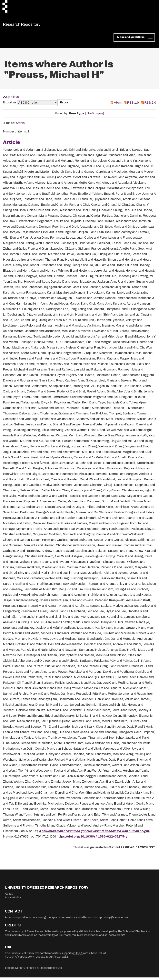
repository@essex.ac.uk (113, 920)
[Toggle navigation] (134, 40)
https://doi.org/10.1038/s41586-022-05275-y (92, 839)
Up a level (13, 99)
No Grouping (95, 116)
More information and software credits (101, 938)
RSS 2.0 (150, 105)
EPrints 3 (84, 934)
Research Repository (30, 26)
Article (20, 125)
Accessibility (13, 900)
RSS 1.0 (133, 105)
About (9, 896)
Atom (118, 105)
